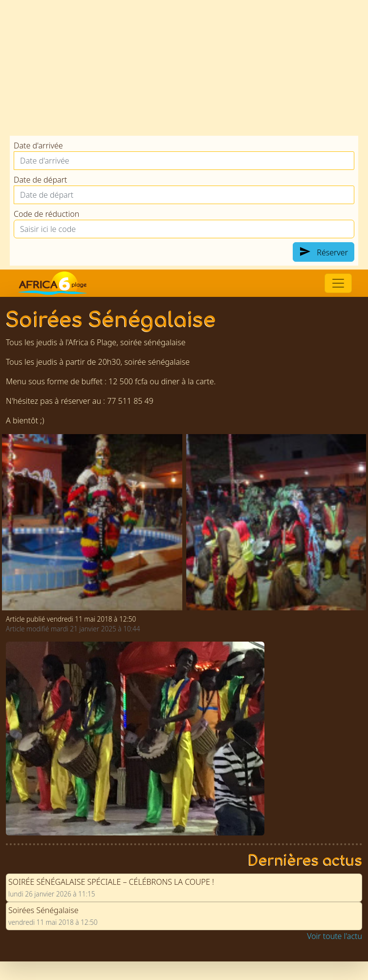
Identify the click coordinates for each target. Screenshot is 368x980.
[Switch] (338, 283)
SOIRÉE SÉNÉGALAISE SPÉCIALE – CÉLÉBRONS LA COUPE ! (111, 880)
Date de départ (40, 180)
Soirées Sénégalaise (43, 909)
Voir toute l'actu (335, 935)
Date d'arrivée (38, 146)
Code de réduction (46, 214)
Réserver (324, 252)
